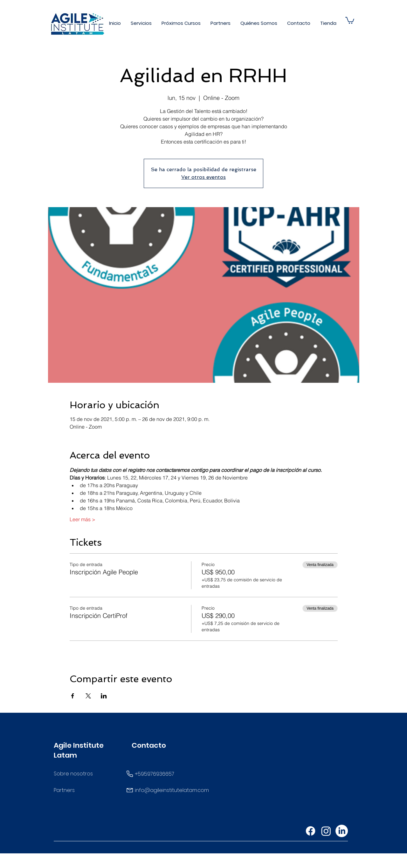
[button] (141, 23)
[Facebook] (310, 831)
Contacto (149, 745)
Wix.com (255, 863)
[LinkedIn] (342, 831)
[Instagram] (326, 831)
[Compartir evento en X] (88, 696)
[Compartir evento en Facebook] (73, 696)
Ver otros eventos (203, 177)
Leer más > (83, 519)
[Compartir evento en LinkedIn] (104, 696)
